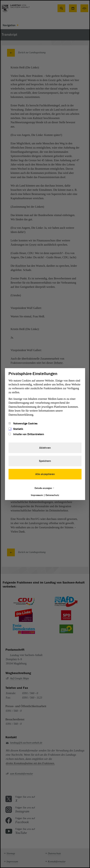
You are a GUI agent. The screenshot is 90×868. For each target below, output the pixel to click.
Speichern (45, 461)
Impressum (37, 495)
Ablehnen (45, 448)
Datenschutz (52, 495)
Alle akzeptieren (45, 474)
